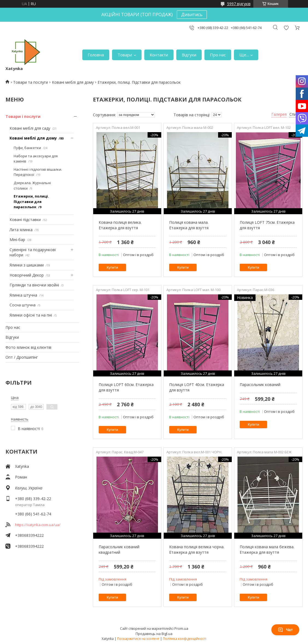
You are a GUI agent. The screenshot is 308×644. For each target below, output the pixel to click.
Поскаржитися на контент (138, 639)
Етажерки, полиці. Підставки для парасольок (31, 201)
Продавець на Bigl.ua (154, 634)
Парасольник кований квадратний (119, 549)
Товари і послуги (23, 116)
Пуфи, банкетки (27, 148)
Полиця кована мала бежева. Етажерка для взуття (267, 549)
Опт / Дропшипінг (22, 357)
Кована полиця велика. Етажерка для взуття (120, 225)
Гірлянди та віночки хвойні (34, 285)
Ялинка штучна (23, 295)
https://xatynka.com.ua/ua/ (38, 525)
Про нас (218, 55)
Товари (125, 55)
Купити (112, 267)
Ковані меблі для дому (73, 82)
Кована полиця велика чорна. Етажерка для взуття (197, 549)
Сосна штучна (23, 305)
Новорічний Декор (27, 275)
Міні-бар (17, 240)
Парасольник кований (260, 385)
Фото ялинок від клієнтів (28, 347)
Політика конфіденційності (185, 639)
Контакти (159, 55)
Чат (285, 630)
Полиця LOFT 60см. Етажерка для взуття (126, 387)
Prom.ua (181, 628)
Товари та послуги (30, 82)
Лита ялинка (21, 230)
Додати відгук (286, 28)
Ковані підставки (25, 220)
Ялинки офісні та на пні (31, 315)
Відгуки (189, 55)
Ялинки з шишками (27, 265)
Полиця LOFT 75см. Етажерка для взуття (267, 225)
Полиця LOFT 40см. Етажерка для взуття (197, 387)
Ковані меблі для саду (30, 128)
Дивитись (192, 14)
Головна (96, 55)
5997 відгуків (239, 4)
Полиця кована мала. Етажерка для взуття (189, 225)
